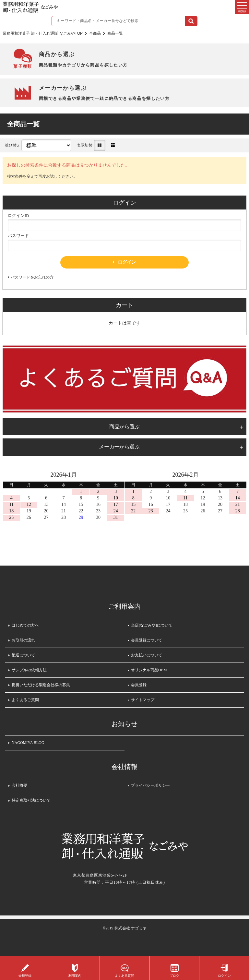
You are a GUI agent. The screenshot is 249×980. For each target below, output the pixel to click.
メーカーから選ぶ (119, 447)
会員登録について (147, 640)
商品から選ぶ (124, 427)
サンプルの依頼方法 (29, 670)
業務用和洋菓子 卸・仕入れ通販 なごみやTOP (43, 33)
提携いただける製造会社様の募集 (41, 685)
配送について (23, 655)
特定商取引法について (31, 800)
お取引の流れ (23, 640)
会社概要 (19, 785)
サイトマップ (143, 700)
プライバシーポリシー (150, 785)
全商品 (95, 33)
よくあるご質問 (25, 700)
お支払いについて (147, 655)
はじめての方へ (25, 625)
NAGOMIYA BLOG (28, 743)
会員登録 (139, 685)
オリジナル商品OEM (149, 670)
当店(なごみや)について (152, 625)
